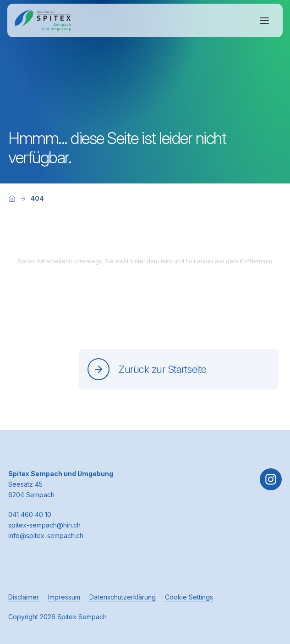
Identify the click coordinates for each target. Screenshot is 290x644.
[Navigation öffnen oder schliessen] (264, 21)
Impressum (64, 597)
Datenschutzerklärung (123, 597)
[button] (268, 587)
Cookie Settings (189, 597)
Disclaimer (24, 597)
